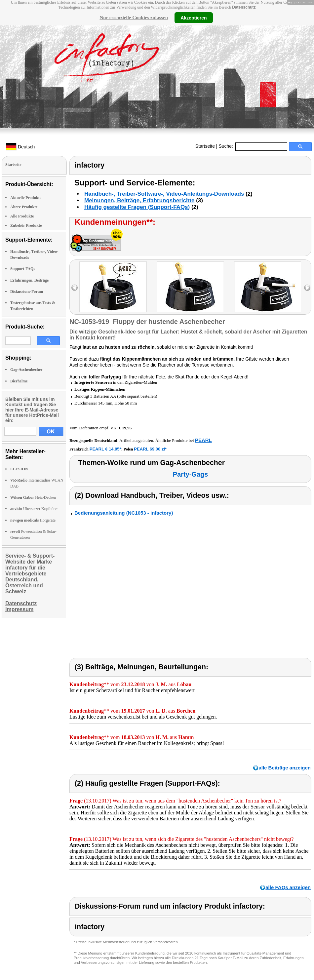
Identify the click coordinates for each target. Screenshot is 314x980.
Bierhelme (19, 381)
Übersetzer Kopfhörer (34, 509)
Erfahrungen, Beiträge (29, 280)
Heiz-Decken (33, 497)
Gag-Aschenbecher (26, 370)
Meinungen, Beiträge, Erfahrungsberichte (139, 200)
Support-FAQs (23, 269)
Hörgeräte (33, 520)
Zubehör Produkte (26, 225)
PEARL (203, 440)
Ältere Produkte (24, 207)
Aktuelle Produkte (26, 198)
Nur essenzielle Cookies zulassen (134, 18)
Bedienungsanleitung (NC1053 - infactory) (124, 513)
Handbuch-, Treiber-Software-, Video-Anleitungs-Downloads (164, 194)
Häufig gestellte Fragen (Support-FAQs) (137, 207)
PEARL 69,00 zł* (150, 449)
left (75, 288)
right (307, 288)
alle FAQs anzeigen (288, 887)
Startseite (205, 146)
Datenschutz (244, 7)
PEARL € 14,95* (105, 449)
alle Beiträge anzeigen (285, 768)
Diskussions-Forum (27, 292)
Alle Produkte (22, 216)
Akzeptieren (194, 18)
